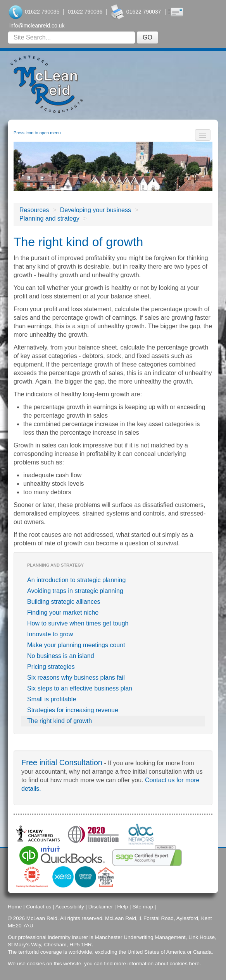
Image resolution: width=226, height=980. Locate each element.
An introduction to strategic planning (76, 580)
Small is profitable (52, 699)
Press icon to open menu (37, 133)
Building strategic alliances (64, 602)
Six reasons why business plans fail (76, 678)
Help (122, 907)
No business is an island (61, 656)
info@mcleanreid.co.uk (37, 26)
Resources (34, 210)
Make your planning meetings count (76, 645)
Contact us (39, 907)
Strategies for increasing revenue (73, 710)
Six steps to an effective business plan (80, 688)
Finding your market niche (63, 612)
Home (15, 907)
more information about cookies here (157, 964)
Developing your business (96, 210)
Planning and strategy (49, 218)
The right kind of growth (60, 721)
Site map (143, 907)
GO (148, 37)
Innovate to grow (50, 634)
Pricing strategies (51, 667)
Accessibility (70, 907)
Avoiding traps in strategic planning (75, 591)
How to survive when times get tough (78, 623)
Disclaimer (101, 907)
